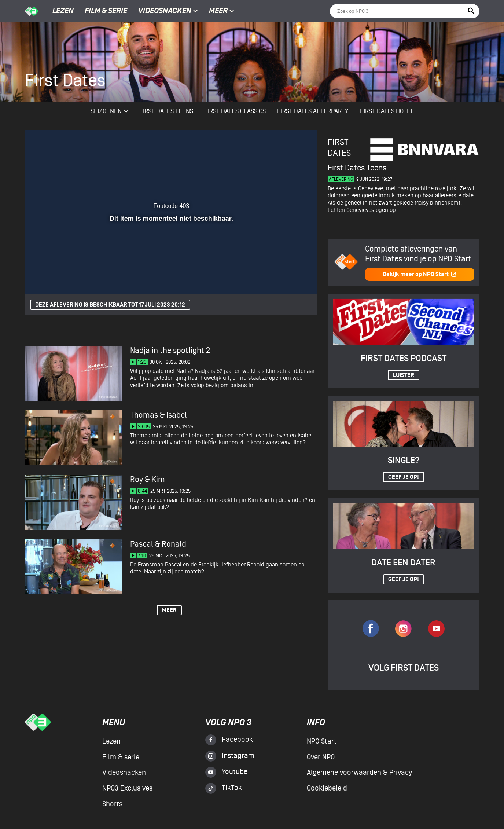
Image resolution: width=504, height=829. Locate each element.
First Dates (339, 148)
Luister (404, 375)
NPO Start (322, 741)
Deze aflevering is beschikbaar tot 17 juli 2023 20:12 (110, 305)
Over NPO (321, 757)
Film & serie (106, 11)
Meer (222, 11)
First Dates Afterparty (313, 111)
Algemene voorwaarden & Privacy (359, 773)
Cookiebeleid (327, 788)
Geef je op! (404, 477)
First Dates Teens (166, 111)
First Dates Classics (235, 111)
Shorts (112, 804)
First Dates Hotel (387, 111)
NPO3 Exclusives (127, 788)
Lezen (63, 11)
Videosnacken (165, 11)
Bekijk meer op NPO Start (420, 274)
